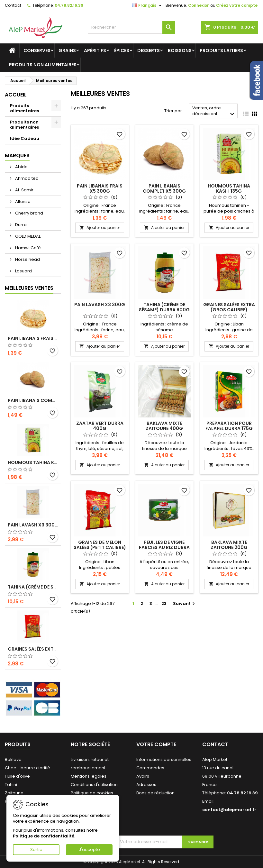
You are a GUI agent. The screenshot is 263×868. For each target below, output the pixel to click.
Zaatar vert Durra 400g (100, 426)
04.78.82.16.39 (69, 5)
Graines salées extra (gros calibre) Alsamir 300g (33, 649)
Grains (67, 50)
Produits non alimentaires (43, 65)
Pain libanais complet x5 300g (33, 400)
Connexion (199, 5)
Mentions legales (89, 776)
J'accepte (89, 850)
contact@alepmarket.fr (229, 810)
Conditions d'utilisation (94, 785)
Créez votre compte (237, 5)
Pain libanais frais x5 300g (33, 338)
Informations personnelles (164, 759)
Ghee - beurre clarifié (27, 768)
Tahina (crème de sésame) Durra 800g (33, 587)
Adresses (146, 785)
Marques (17, 155)
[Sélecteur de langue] (147, 5)
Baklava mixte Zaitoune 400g (164, 426)
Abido (21, 167)
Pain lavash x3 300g (33, 525)
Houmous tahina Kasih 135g (33, 462)
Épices (122, 50)
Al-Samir (24, 190)
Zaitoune (14, 793)
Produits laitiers (221, 50)
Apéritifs (95, 50)
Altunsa (22, 201)
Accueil (16, 95)
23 (164, 603)
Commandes (150, 768)
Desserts (149, 50)
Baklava (13, 759)
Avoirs (143, 776)
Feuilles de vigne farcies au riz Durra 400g (164, 547)
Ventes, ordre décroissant (214, 111)
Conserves (37, 50)
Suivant (185, 603)
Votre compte (156, 744)
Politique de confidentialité (44, 836)
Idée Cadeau (25, 138)
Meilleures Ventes (29, 288)
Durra (20, 225)
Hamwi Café (27, 248)
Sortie (36, 850)
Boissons (180, 50)
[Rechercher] (132, 27)
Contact (13, 5)
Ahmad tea (26, 178)
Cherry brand (29, 213)
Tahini (11, 785)
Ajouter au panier (100, 228)
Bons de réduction (155, 793)
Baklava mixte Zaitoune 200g (229, 545)
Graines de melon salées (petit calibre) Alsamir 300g (100, 547)
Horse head (27, 259)
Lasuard (23, 271)
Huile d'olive (17, 776)
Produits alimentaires (24, 108)
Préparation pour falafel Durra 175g (229, 426)
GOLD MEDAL (27, 236)
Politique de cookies (92, 793)
